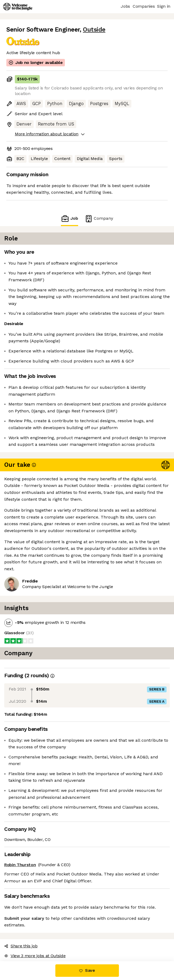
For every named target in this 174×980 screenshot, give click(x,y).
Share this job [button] (21, 946)
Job (69, 219)
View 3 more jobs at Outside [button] (35, 956)
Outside (94, 30)
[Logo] (18, 7)
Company (99, 219)
